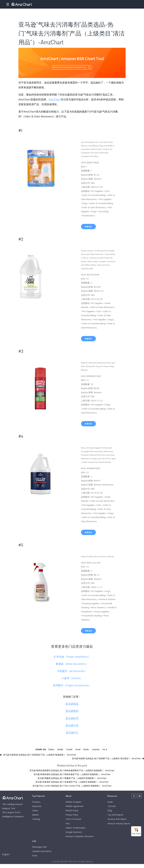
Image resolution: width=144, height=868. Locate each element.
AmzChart (55, 99)
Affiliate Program (73, 802)
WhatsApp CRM (40, 850)
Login (129, 4)
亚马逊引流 (72, 725)
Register (139, 4)
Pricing (113, 4)
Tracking (36, 821)
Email (78, 749)
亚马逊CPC (72, 732)
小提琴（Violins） (72, 678)
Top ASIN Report (114, 816)
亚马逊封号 (72, 718)
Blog (108, 811)
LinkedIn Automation (42, 855)
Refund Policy (71, 811)
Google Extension (73, 835)
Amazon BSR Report (116, 821)
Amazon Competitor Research (79, 839)
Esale (35, 859)
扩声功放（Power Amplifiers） (72, 657)
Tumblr (69, 749)
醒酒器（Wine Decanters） (72, 664)
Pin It (106, 749)
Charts (65, 4)
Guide (109, 802)
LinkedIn (97, 749)
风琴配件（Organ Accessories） (72, 685)
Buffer (87, 749)
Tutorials (110, 807)
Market (75, 4)
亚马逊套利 (72, 711)
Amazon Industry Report (118, 825)
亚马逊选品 (72, 704)
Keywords (37, 807)
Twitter (50, 749)
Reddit (60, 749)
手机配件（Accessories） (72, 671)
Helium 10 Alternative (75, 830)
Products (39, 4)
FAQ (66, 825)
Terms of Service (73, 821)
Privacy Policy (71, 816)
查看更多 (88, 227)
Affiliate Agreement (74, 807)
